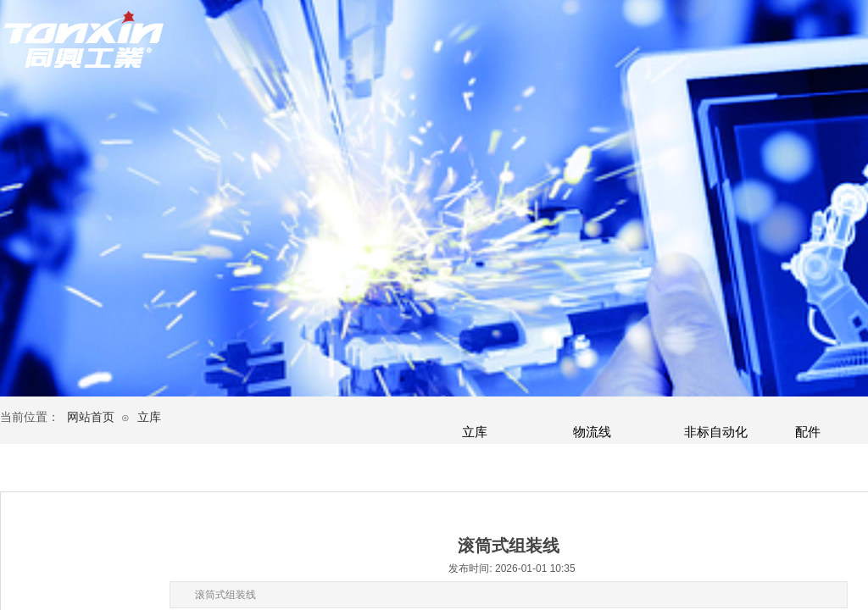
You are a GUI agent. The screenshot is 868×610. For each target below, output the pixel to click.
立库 (149, 417)
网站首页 (91, 417)
